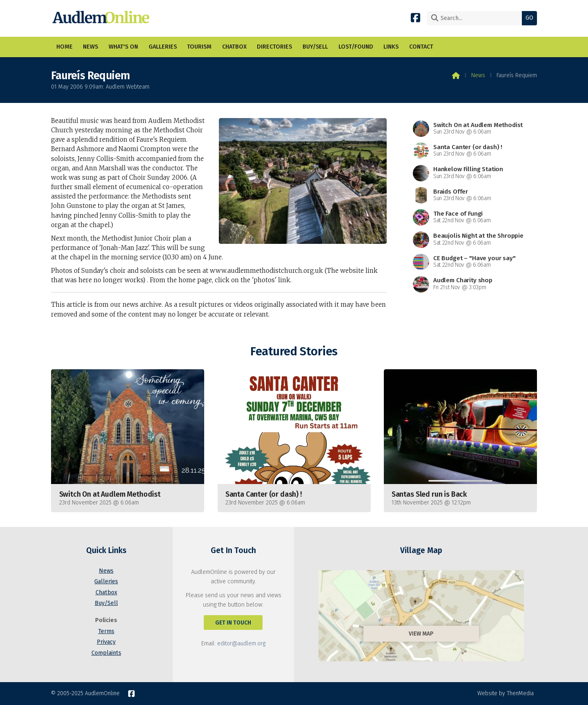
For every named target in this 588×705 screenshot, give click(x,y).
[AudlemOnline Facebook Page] (415, 17)
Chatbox (106, 592)
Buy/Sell (106, 603)
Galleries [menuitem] (163, 47)
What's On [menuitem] (123, 47)
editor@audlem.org (241, 644)
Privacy (106, 642)
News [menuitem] (90, 47)
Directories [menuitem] (274, 47)
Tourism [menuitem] (199, 47)
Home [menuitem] (65, 47)
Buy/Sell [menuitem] (315, 47)
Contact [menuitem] (421, 47)
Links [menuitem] (391, 47)
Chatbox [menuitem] (234, 47)
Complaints (106, 653)
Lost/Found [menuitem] (356, 47)
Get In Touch (233, 623)
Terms (106, 631)
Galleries (106, 581)
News (478, 75)
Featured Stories (294, 351)
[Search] (476, 18)
